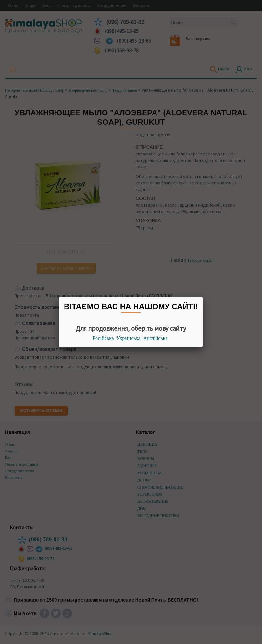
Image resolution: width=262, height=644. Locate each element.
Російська (103, 338)
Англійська (156, 338)
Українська (129, 338)
